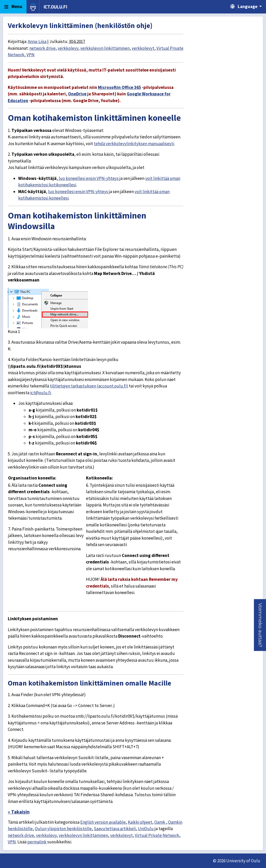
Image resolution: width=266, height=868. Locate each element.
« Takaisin (19, 812)
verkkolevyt (143, 48)
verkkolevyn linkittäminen (105, 48)
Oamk (160, 822)
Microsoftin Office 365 (119, 87)
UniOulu (146, 829)
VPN (31, 55)
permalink (37, 842)
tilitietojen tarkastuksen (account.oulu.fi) (89, 386)
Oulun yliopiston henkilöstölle (63, 829)
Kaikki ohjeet (140, 822)
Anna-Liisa (37, 41)
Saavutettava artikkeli (115, 829)
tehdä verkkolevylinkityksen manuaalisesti (134, 144)
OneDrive (77, 94)
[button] (260, 625)
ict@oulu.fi (41, 393)
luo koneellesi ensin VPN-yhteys (88, 178)
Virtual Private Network (157, 835)
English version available (103, 822)
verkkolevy (68, 48)
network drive (42, 48)
